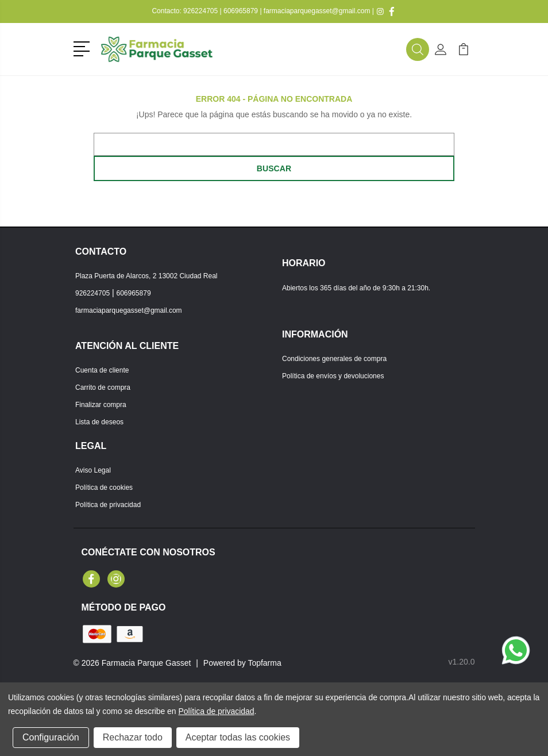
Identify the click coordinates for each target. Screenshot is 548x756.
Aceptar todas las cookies (238, 737)
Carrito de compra (103, 387)
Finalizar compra (101, 405)
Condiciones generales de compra (334, 359)
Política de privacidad (108, 505)
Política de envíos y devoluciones (333, 376)
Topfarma (264, 663)
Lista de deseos (99, 422)
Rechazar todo (133, 737)
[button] (84, 48)
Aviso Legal (93, 470)
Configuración (51, 737)
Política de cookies (104, 488)
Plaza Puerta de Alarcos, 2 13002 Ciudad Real (146, 276)
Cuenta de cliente (102, 370)
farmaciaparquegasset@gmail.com (317, 11)
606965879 (241, 11)
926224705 (200, 11)
